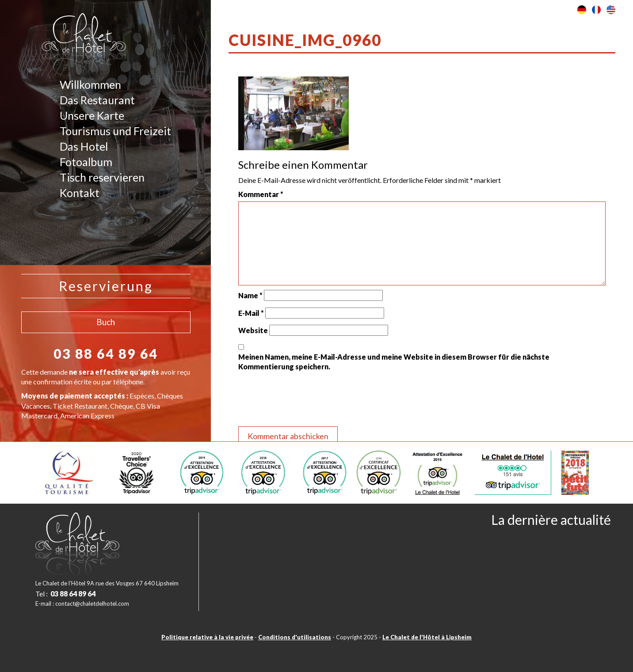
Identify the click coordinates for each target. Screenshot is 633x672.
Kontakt (80, 193)
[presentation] (305, 400)
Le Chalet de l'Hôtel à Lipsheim (427, 637)
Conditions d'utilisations (295, 637)
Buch (106, 322)
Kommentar (261, 194)
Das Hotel (84, 146)
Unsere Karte (92, 115)
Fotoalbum (86, 162)
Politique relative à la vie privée (207, 637)
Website (253, 330)
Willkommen (90, 84)
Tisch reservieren (102, 177)
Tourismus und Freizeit (115, 131)
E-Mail (251, 313)
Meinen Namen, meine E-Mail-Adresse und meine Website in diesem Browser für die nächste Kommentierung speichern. (394, 362)
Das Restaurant (97, 100)
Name (250, 295)
